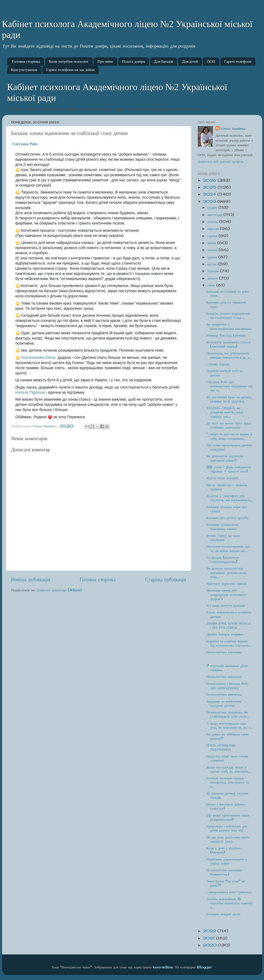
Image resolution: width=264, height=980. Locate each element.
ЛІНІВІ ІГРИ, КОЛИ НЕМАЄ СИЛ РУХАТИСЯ (229, 625)
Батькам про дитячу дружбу (227, 518)
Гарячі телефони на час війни (70, 70)
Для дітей (190, 61)
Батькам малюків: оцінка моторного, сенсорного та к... (228, 782)
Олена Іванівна (233, 128)
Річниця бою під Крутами (226, 335)
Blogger (204, 967)
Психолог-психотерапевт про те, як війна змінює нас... (228, 548)
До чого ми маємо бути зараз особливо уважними (229, 425)
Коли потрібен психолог (69, 61)
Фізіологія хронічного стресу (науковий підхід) (228, 344)
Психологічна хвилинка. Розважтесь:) (224, 872)
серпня (213, 236)
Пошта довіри (134, 61)
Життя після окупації (222, 478)
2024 (210, 194)
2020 (211, 945)
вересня (214, 229)
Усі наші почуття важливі (226, 605)
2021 (209, 938)
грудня (213, 207)
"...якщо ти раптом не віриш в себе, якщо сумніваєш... (229, 436)
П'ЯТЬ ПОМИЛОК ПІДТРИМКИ (221, 747)
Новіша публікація (31, 579)
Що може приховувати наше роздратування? (228, 817)
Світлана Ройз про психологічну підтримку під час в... (229, 386)
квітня (213, 264)
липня (212, 243)
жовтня (213, 222)
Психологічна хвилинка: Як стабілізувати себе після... (228, 714)
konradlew (163, 967)
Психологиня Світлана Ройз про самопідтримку (227, 686)
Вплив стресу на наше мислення (223, 538)
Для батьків (163, 61)
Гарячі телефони (238, 61)
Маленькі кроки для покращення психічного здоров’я (226, 594)
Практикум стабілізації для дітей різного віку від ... (227, 828)
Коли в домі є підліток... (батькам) (225, 850)
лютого (213, 278)
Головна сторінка (26, 61)
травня (213, 257)
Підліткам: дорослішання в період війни (227, 861)
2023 (210, 201)
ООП (211, 61)
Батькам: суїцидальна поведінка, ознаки (222, 526)
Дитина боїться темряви (224, 634)
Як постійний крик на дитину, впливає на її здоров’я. (229, 399)
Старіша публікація (166, 579)
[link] (25, 144)
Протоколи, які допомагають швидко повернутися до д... (229, 355)
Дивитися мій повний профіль (221, 161)
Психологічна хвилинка (224, 652)
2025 (210, 187)
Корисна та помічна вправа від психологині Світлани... (229, 643)
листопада (216, 215)
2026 (210, 180)
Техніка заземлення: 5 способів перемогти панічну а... (229, 903)
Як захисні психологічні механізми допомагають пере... (226, 572)
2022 (210, 931)
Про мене (105, 61)
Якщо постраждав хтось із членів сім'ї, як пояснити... (228, 769)
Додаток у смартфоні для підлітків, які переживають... (230, 498)
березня (214, 271)
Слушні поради (218, 364)
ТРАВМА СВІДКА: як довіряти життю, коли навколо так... (225, 412)
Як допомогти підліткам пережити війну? (225, 458)
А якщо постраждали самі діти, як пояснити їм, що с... (229, 725)
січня (212, 285)
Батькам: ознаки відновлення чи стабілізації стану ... (228, 315)
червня (213, 250)
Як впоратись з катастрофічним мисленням (229, 326)
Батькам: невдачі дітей (223, 914)
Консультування (24, 70)
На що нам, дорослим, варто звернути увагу (228, 839)
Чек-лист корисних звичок (226, 584)
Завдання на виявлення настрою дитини (224, 703)
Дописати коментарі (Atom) (59, 590)
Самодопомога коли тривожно (229, 892)
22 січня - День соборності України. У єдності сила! (229, 469)
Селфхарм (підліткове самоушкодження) (223, 559)
